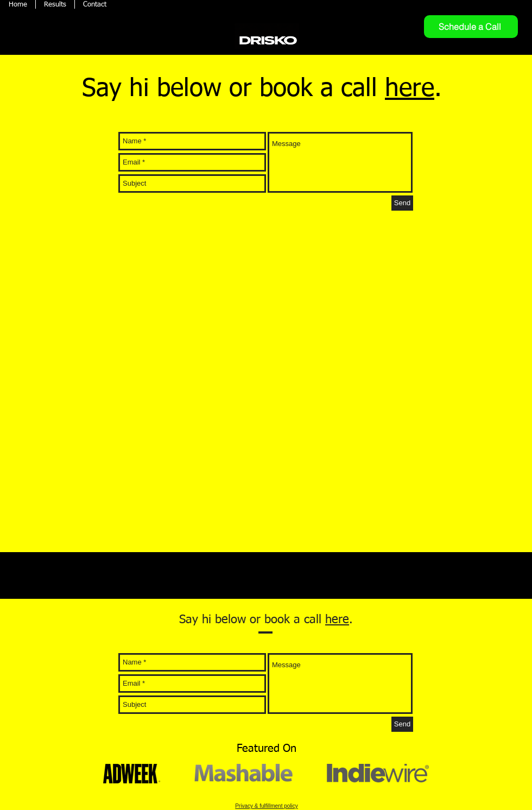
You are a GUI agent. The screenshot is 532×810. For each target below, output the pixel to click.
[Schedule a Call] (471, 27)
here (410, 89)
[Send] (402, 203)
